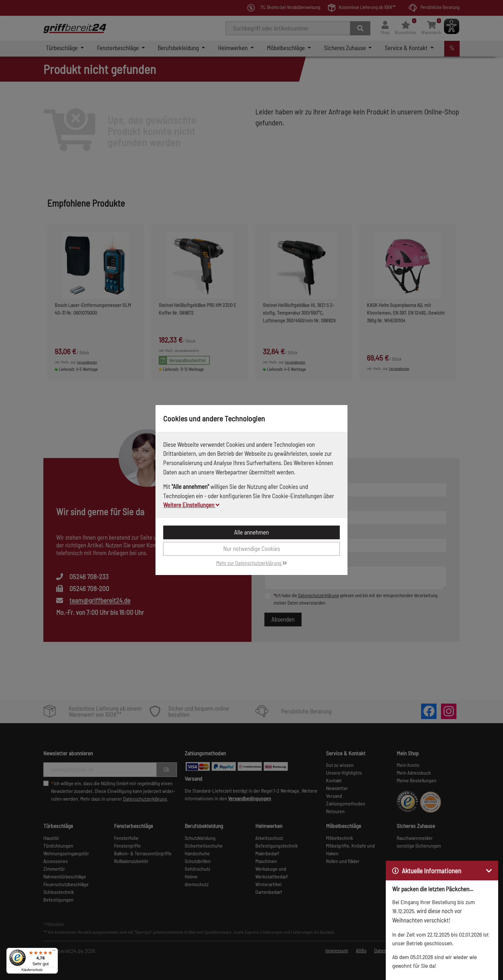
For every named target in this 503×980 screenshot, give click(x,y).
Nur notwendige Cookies (252, 548)
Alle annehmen (252, 532)
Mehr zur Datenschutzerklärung (252, 563)
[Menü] (54, 952)
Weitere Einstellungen (191, 505)
